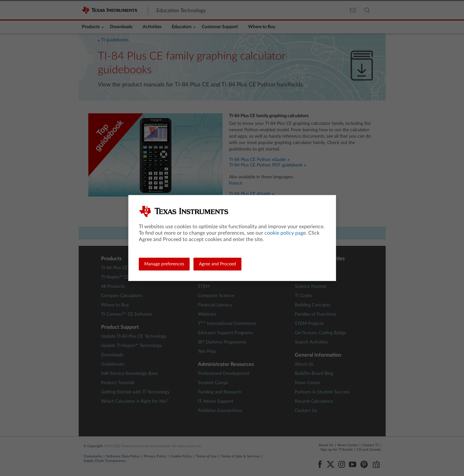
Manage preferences (164, 264)
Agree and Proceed (217, 264)
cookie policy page (285, 233)
